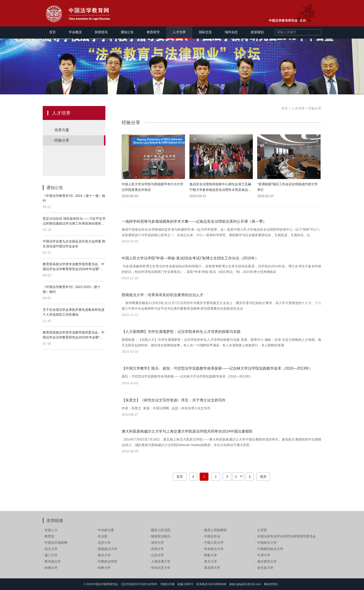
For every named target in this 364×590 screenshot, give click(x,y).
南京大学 (104, 555)
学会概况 (75, 32)
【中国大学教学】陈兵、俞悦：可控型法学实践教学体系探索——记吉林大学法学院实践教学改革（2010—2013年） (217, 368)
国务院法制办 (161, 536)
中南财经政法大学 (270, 549)
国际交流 (205, 32)
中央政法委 (106, 530)
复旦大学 (211, 561)
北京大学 (104, 543)
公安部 (262, 530)
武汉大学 (51, 549)
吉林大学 (157, 549)
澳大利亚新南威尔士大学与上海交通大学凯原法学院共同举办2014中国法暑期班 (187, 431)
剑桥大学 (104, 568)
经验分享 (62, 140)
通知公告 (127, 32)
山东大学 (157, 555)
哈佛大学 (51, 568)
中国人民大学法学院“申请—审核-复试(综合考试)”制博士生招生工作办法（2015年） (190, 258)
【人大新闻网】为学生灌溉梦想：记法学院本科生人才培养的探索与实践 (181, 332)
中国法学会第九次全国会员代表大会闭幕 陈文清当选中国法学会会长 (74, 244)
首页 (52, 32)
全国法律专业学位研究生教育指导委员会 (286, 536)
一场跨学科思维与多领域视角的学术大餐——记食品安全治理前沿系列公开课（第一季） (194, 221)
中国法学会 (212, 536)
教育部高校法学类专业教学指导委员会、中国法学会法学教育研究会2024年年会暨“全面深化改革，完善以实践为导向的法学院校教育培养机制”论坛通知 (74, 267)
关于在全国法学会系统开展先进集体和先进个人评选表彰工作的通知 (74, 312)
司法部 (103, 536)
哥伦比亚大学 (161, 568)
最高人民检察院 (215, 530)
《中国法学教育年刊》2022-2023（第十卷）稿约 (72, 289)
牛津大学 (264, 555)
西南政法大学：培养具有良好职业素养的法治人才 (162, 295)
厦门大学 (51, 555)
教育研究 (153, 32)
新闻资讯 (101, 32)
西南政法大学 (107, 549)
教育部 (49, 536)
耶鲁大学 (211, 555)
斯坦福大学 (53, 561)
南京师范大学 (267, 561)
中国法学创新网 (56, 543)
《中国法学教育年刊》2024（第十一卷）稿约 (74, 198)
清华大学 (157, 543)
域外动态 (231, 32)
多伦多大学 (265, 568)
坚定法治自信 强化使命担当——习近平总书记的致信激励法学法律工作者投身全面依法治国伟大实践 (74, 221)
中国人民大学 (214, 543)
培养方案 (62, 130)
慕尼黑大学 (212, 568)
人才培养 (179, 32)
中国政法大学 (267, 543)
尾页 (263, 477)
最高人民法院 (161, 530)
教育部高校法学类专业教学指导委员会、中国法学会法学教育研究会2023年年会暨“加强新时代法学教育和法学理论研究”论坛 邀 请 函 (74, 335)
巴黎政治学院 (107, 561)
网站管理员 (271, 584)
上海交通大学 (161, 561)
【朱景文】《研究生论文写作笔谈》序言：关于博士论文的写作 (174, 400)
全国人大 (51, 530)
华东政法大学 (214, 549)
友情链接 (55, 520)
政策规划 (257, 32)
